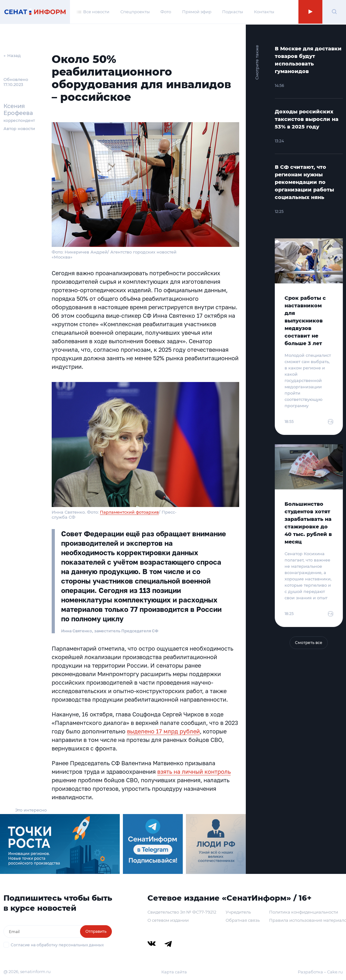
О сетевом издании (168, 920)
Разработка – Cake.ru (320, 972)
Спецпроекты (135, 12)
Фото (166, 12)
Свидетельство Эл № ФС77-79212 (182, 912)
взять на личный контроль (194, 772)
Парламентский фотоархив (129, 512)
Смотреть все (309, 643)
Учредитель (238, 912)
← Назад (12, 55)
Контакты (264, 12)
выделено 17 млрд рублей (163, 731)
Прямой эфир (197, 12)
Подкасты (233, 12)
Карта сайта (174, 972)
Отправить (96, 931)
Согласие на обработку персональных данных (57, 945)
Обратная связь (243, 920)
